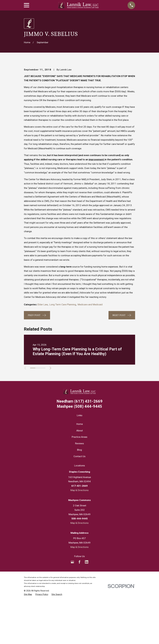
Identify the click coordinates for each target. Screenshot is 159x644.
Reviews (79, 492)
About (80, 479)
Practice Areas (79, 485)
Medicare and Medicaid (90, 353)
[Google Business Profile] (72, 610)
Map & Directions (79, 538)
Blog (79, 498)
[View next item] (52, 416)
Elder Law (43, 353)
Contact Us (79, 505)
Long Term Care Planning (63, 353)
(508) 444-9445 (79, 455)
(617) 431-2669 (80, 450)
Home (80, 472)
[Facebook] (79, 610)
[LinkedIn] (87, 610)
